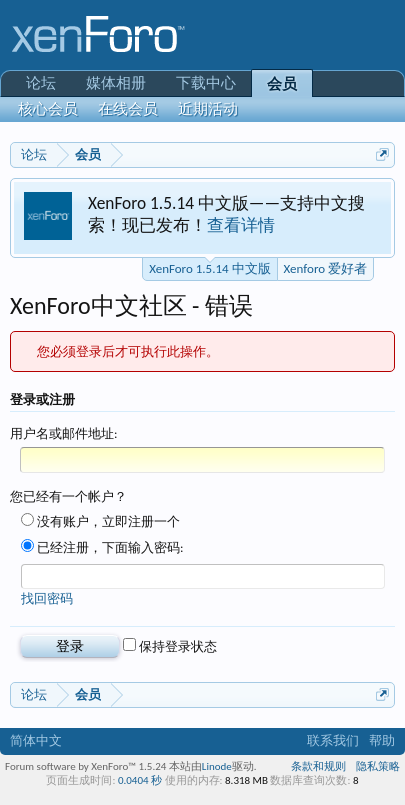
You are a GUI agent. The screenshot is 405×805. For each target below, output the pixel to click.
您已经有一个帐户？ (68, 496)
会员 (282, 84)
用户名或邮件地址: (63, 433)
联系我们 (333, 740)
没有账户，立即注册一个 (100, 521)
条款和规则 (318, 766)
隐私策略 (378, 766)
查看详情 (241, 225)
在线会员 (128, 109)
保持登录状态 (170, 646)
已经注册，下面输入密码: (102, 547)
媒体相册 (116, 83)
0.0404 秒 (140, 780)
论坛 (41, 83)
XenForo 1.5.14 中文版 (209, 267)
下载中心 (206, 83)
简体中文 (36, 740)
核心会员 (48, 109)
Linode (217, 766)
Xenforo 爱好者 (325, 268)
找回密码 (47, 598)
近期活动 (208, 109)
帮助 (382, 740)
